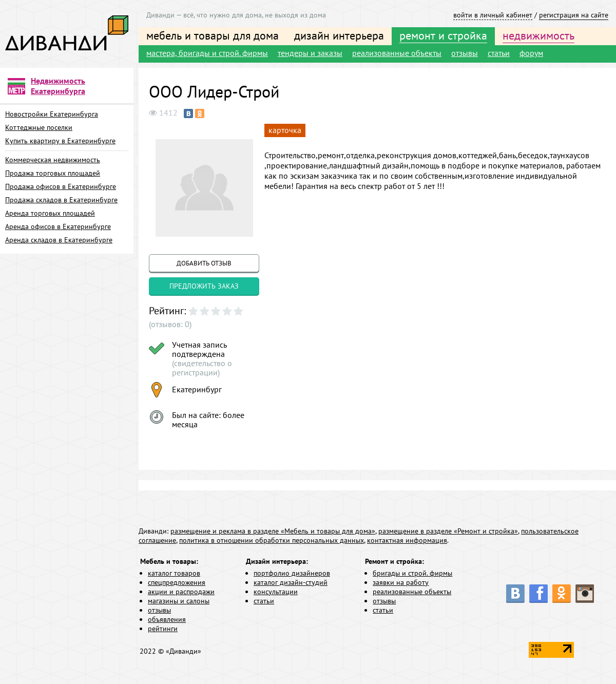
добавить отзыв (204, 263)
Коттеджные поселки (39, 127)
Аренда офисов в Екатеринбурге (58, 226)
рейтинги (163, 629)
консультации (276, 592)
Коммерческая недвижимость (53, 160)
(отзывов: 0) (170, 324)
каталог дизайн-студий (291, 582)
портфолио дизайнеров (292, 573)
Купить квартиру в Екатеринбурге (60, 141)
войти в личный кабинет (493, 15)
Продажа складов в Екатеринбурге (61, 200)
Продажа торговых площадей (53, 173)
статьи (499, 53)
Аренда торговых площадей (50, 213)
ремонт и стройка (443, 35)
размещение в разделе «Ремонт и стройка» (448, 531)
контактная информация (407, 540)
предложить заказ (204, 286)
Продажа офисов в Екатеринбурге (61, 186)
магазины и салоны (179, 601)
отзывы (465, 53)
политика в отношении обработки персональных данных (272, 540)
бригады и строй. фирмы (412, 573)
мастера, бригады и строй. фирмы (207, 53)
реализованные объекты (397, 53)
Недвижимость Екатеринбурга (58, 86)
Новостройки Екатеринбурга (52, 114)
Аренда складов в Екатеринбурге (59, 240)
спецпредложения (177, 582)
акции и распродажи (181, 592)
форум (531, 53)
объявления (167, 619)
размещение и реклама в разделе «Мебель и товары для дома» (273, 531)
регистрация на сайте (574, 15)
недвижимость (538, 35)
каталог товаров (174, 573)
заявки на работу (401, 582)
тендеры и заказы (310, 53)
